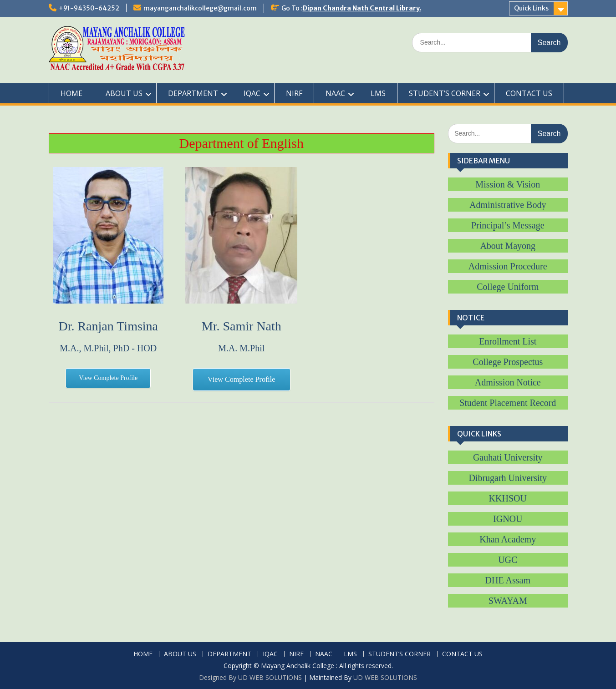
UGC (508, 560)
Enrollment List (508, 341)
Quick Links (531, 8)
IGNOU (508, 519)
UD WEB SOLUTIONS (385, 677)
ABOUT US (124, 93)
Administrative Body (508, 205)
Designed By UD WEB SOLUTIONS (250, 677)
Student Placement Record (508, 403)
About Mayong (508, 246)
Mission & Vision (508, 184)
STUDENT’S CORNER (445, 93)
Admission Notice (508, 382)
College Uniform (508, 287)
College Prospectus (508, 362)
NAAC (335, 93)
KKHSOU (508, 498)
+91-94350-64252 (89, 8)
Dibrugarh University (508, 478)
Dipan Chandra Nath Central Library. (362, 8)
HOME (71, 93)
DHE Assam (508, 580)
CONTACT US (529, 93)
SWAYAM (508, 601)
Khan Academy (508, 539)
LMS (378, 93)
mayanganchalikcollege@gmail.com (200, 8)
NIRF (294, 93)
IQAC (252, 93)
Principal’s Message (508, 225)
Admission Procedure (508, 266)
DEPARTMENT (193, 93)
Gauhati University (508, 457)
